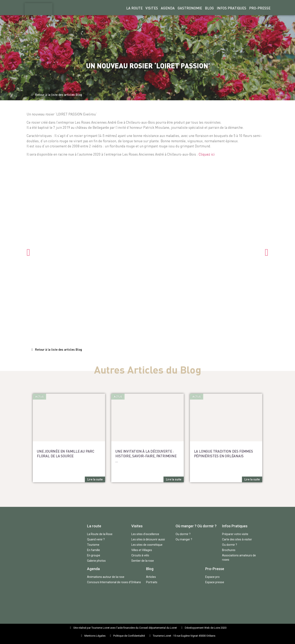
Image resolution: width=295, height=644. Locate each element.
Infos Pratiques (231, 8)
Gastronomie (190, 8)
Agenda (168, 8)
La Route (134, 8)
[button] (57, 95)
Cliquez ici (207, 154)
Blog (209, 8)
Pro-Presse (260, 8)
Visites (152, 8)
